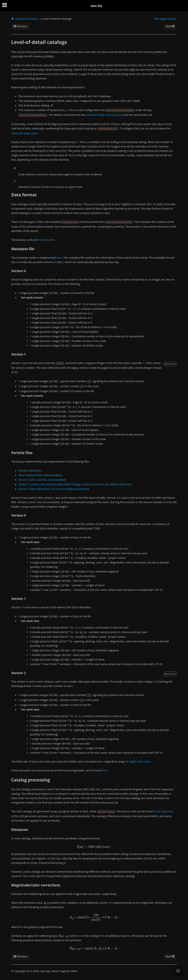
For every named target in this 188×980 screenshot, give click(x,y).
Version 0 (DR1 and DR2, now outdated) (42, 480)
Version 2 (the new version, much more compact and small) (54, 489)
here (59, 258)
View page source (165, 19)
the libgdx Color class (137, 762)
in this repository (163, 811)
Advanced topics (28, 19)
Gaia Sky (96, 6)
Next (170, 26)
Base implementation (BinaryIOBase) (40, 475)
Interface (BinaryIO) (30, 471)
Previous (20, 26)
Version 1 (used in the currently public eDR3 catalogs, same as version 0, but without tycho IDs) (75, 484)
